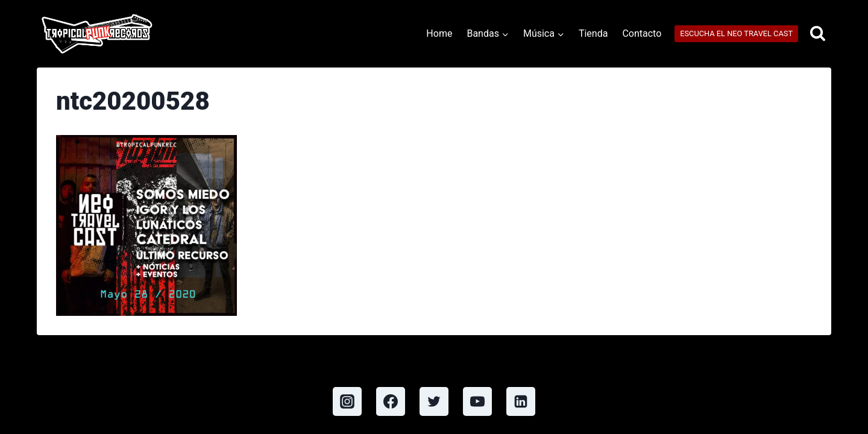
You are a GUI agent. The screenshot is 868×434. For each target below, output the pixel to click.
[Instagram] (347, 401)
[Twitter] (434, 401)
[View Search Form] (818, 34)
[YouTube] (477, 401)
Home (439, 33)
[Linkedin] (521, 401)
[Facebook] (391, 401)
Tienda (593, 33)
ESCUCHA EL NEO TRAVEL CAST (736, 33)
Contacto (642, 33)
